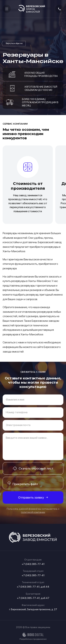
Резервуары (14, 44)
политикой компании (33, 512)
